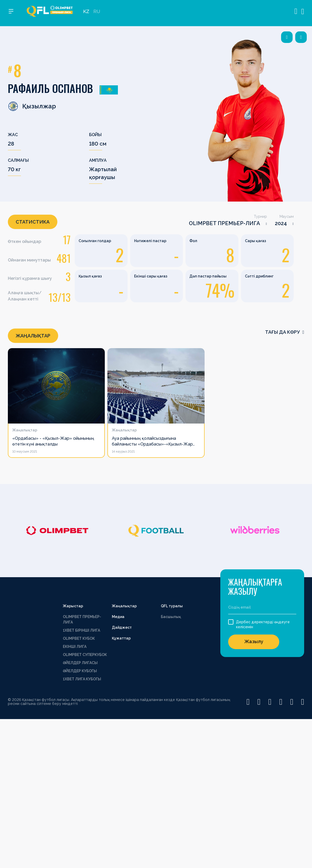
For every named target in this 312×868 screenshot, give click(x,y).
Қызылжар (32, 106)
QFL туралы (172, 606)
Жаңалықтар (124, 606)
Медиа (118, 617)
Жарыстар (73, 606)
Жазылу (254, 641)
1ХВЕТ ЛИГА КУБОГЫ (82, 679)
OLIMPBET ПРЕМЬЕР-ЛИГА (225, 223)
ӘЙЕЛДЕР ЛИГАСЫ (80, 663)
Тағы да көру (285, 332)
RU (97, 13)
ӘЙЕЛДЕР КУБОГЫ (80, 671)
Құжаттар (121, 638)
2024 (281, 223)
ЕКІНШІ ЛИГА (75, 647)
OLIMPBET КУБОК (79, 638)
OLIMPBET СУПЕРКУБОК (85, 655)
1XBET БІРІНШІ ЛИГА (81, 630)
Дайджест (122, 627)
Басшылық (171, 617)
